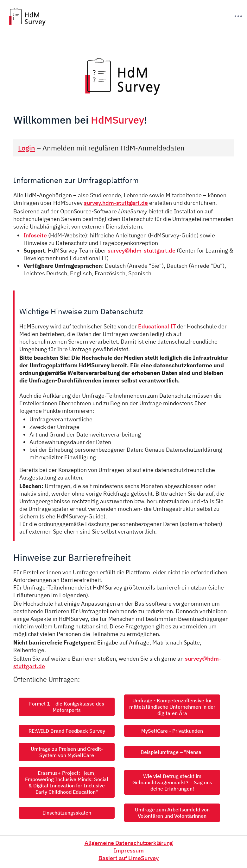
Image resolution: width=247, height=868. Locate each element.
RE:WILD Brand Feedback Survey (67, 731)
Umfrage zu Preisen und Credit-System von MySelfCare (67, 752)
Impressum (129, 850)
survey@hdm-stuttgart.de (142, 250)
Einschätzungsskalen (67, 813)
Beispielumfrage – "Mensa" (172, 752)
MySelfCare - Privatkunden (172, 731)
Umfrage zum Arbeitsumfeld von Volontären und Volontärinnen (172, 813)
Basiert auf (129, 858)
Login (27, 148)
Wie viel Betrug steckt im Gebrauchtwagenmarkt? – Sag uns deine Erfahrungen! (172, 782)
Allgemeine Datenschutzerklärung (129, 843)
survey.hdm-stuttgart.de (116, 203)
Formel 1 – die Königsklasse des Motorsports (67, 707)
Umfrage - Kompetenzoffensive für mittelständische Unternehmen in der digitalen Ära (172, 707)
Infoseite (35, 235)
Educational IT (157, 326)
